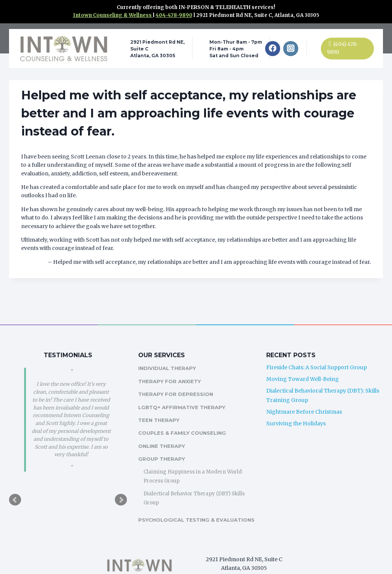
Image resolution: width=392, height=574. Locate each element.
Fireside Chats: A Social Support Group (317, 359)
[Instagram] (291, 49)
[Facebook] (273, 49)
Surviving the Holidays (297, 414)
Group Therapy (163, 450)
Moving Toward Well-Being (303, 370)
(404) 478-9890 (342, 48)
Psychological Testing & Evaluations (178, 515)
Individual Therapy (169, 359)
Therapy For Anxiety (171, 372)
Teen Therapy (160, 411)
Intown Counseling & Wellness (113, 15)
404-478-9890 (174, 15)
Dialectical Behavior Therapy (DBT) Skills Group (196, 489)
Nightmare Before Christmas (305, 403)
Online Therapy (163, 437)
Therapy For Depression (177, 385)
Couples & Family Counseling (184, 424)
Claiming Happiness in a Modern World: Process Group (195, 467)
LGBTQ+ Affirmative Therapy (183, 398)
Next (122, 491)
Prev (15, 491)
